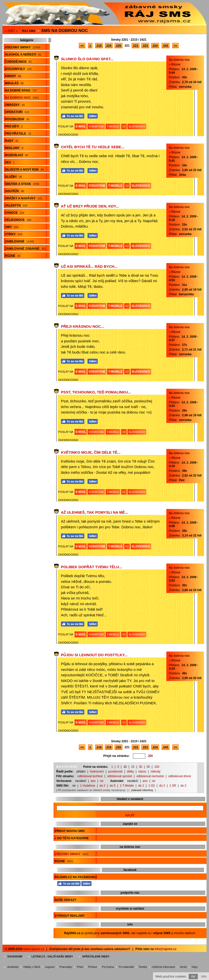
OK (193, 977)
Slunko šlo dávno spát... (87, 59)
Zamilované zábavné (26, 249)
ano (93, 781)
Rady (12, 141)
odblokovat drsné (180, 776)
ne (102, 781)
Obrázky (15, 105)
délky (130, 772)
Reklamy (14, 148)
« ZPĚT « (11, 31)
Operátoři (17, 112)
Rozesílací (16, 155)
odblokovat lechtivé (90, 776)
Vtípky (14, 234)
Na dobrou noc (22, 98)
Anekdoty (13, 967)
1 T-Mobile (127, 786)
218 (99, 46)
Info (204, 976)
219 (109, 46)
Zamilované (19, 241)
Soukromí (15, 956)
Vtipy (194, 967)
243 (166, 46)
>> (176, 46)
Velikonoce (18, 220)
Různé (13, 256)
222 (136, 46)
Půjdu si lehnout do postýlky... (94, 655)
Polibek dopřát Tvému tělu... (92, 567)
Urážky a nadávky (24, 198)
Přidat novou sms (70, 831)
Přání (80, 967)
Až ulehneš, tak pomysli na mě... (94, 512)
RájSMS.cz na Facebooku (76, 877)
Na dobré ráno (21, 90)
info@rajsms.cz (165, 949)
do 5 (113, 786)
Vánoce (15, 213)
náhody (156, 772)
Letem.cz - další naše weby (52, 956)
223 (145, 46)
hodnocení (97, 772)
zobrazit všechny (142, 790)
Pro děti (14, 126)
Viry (12, 227)
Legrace (50, 967)
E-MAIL (81, 126)
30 (140, 767)
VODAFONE (96, 126)
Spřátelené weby (96, 956)
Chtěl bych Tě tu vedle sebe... (93, 147)
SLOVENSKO (137, 126)
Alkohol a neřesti (23, 55)
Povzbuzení (17, 119)
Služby (13, 177)
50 (148, 767)
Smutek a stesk (22, 184)
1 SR (173, 786)
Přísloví (93, 967)
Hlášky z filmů (32, 967)
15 (133, 767)
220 (119, 46)
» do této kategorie (72, 838)
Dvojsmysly (18, 69)
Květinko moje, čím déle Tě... (91, 452)
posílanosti (115, 772)
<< (82, 46)
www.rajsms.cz (34, 949)
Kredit (13, 76)
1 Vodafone (88, 786)
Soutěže (15, 191)
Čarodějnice (18, 62)
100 (157, 767)
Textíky (143, 967)
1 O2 (152, 786)
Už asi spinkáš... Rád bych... (89, 266)
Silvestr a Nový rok (24, 170)
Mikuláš (14, 83)
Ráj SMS (29, 31)
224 (155, 46)
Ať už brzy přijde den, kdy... (90, 206)
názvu (142, 772)
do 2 (102, 786)
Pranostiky (66, 967)
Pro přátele (18, 134)
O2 (124, 126)
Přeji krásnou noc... (82, 326)
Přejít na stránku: (117, 756)
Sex (10, 162)
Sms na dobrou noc (64, 31)
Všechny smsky (23, 47)
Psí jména (108, 967)
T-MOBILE (113, 126)
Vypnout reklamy (70, 916)
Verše (183, 967)
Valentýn (16, 206)
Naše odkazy (66, 900)
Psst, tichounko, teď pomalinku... (96, 392)
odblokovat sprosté (120, 776)
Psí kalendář (126, 967)
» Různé (175, 64)
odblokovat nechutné (150, 776)
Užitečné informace (163, 967)
